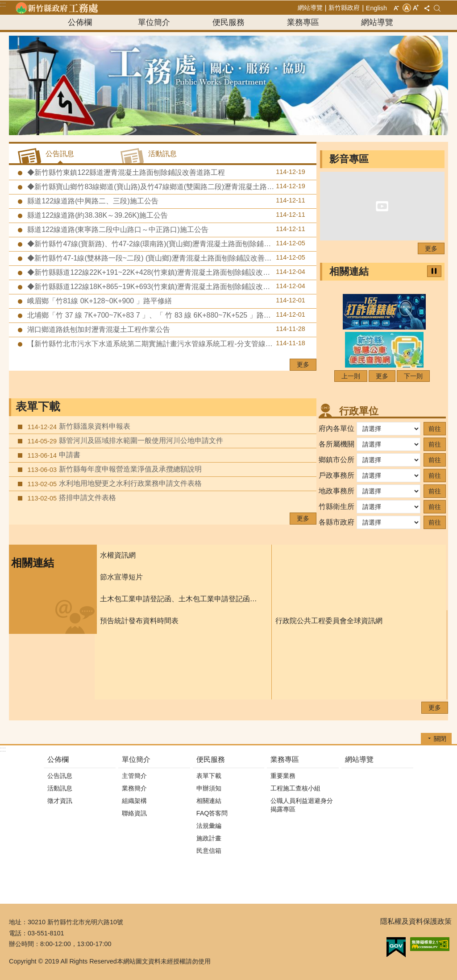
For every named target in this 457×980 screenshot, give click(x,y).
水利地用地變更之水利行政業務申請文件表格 (114, 484)
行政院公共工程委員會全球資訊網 (329, 621)
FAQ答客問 (212, 813)
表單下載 (38, 407)
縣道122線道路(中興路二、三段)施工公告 (165, 201)
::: (3, 4)
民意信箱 (209, 851)
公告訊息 (60, 776)
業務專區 (303, 22)
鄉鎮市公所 (337, 460)
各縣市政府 (337, 522)
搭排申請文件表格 (71, 498)
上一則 (351, 376)
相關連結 (349, 271)
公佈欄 (80, 22)
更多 (303, 364)
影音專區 (349, 159)
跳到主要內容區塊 (5, 5)
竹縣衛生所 (337, 507)
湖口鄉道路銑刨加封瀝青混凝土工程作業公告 (165, 329)
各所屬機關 (337, 444)
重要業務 (283, 776)
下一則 (413, 376)
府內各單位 (337, 428)
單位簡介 (154, 22)
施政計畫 (209, 838)
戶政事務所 (337, 475)
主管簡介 (134, 776)
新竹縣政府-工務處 (57, 8)
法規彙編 (209, 826)
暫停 (434, 271)
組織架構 (134, 801)
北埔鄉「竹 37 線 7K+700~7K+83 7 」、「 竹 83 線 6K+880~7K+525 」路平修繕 (165, 315)
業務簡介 (134, 788)
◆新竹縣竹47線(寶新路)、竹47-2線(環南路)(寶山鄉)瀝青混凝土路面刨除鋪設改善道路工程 (170, 244)
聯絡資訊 (134, 813)
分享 (427, 8)
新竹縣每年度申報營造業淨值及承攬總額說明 (114, 469)
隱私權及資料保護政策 (416, 921)
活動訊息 (60, 788)
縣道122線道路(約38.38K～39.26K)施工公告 (165, 215)
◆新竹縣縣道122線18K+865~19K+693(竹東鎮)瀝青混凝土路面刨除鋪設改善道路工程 (165, 286)
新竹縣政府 (344, 8)
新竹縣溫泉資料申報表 (78, 426)
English (376, 8)
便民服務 (228, 22)
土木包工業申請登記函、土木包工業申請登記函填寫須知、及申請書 (181, 599)
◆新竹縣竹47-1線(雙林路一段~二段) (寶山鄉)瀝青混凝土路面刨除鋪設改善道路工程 (165, 258)
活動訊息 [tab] (162, 154)
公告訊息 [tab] (60, 154)
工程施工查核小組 (295, 788)
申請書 (53, 455)
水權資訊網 (118, 555)
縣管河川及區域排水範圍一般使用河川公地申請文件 (124, 441)
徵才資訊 (60, 801)
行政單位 (359, 411)
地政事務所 (337, 491)
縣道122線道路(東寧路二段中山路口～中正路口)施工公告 (165, 229)
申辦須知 (209, 788)
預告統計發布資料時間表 (139, 621)
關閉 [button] (440, 739)
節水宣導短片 (121, 577)
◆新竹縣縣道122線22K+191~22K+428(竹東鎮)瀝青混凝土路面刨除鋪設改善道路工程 (165, 272)
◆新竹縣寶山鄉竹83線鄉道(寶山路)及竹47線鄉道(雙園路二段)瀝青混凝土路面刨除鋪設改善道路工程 (171, 186)
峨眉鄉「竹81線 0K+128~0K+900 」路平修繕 (165, 301)
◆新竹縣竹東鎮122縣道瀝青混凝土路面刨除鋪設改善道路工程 (165, 172)
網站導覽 (310, 8)
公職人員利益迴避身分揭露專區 (302, 805)
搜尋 (437, 8)
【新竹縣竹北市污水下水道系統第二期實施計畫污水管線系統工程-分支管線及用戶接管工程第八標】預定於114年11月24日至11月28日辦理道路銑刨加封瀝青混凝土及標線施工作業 (171, 343)
